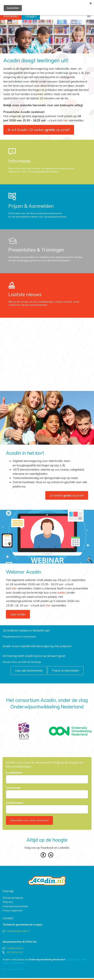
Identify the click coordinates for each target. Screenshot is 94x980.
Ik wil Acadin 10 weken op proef (39, 130)
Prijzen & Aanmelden (66, 670)
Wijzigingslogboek (13, 898)
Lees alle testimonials (29, 670)
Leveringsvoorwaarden (15, 906)
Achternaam (15, 803)
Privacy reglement (13, 910)
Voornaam (13, 788)
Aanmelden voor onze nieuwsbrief (29, 820)
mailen (62, 593)
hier (66, 120)
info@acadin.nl (15, 948)
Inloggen (31, 16)
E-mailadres (14, 773)
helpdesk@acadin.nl (18, 931)
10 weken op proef (67, 495)
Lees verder (18, 614)
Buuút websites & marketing (13, 969)
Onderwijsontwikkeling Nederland (47, 959)
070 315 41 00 (15, 952)
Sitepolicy (8, 902)
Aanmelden (11, 16)
